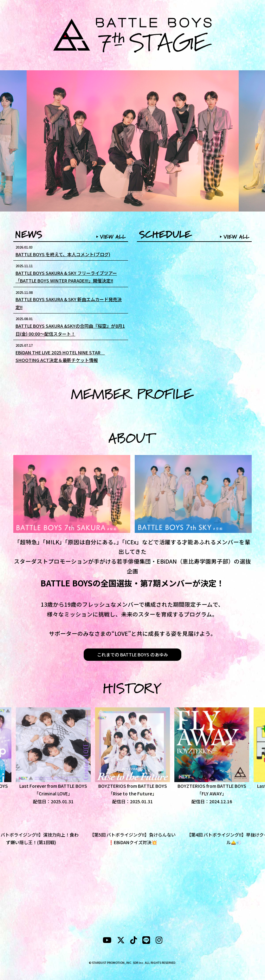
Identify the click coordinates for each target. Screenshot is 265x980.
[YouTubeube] (107, 941)
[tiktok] (134, 941)
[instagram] (159, 941)
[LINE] (146, 941)
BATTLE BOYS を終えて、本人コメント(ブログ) (63, 254)
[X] (121, 941)
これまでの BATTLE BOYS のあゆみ (132, 654)
